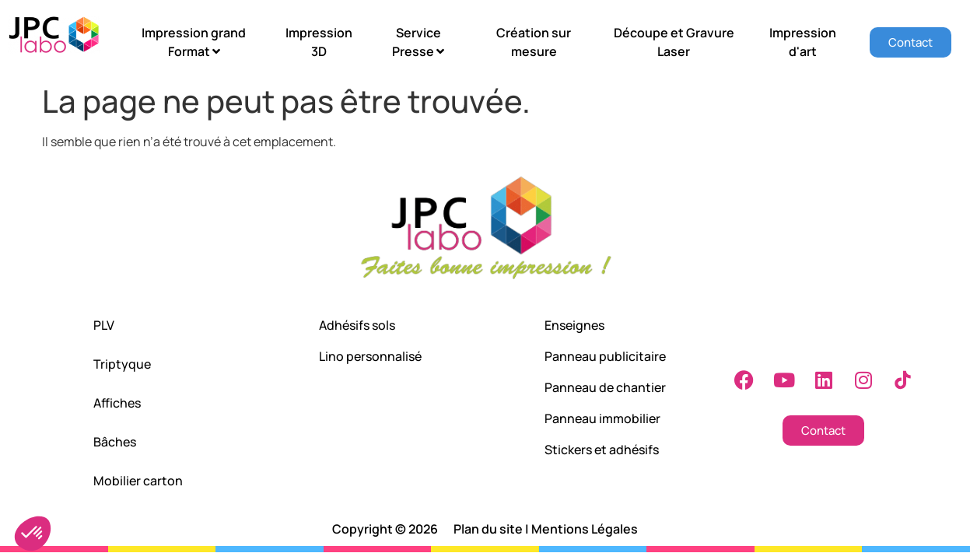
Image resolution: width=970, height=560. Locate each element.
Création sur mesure (534, 42)
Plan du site (488, 529)
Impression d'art (803, 42)
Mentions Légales (585, 529)
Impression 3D (319, 42)
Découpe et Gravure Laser (674, 42)
